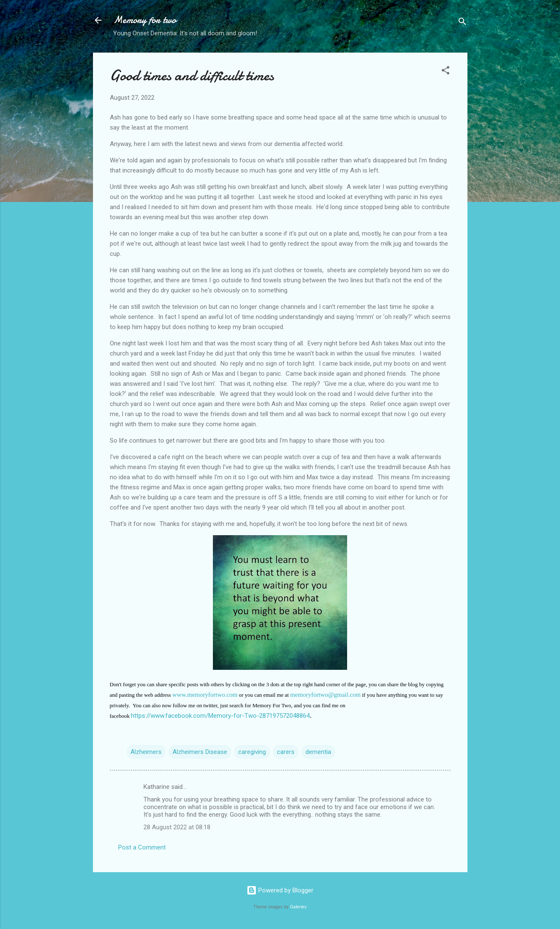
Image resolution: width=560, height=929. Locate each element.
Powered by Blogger (280, 890)
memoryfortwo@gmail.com (326, 695)
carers (286, 752)
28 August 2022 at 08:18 (177, 827)
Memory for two (145, 20)
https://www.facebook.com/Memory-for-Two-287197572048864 (220, 716)
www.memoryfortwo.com (205, 695)
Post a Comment (142, 847)
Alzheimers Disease (200, 752)
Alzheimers (146, 752)
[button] (446, 72)
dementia (318, 752)
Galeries (298, 907)
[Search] (462, 23)
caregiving (252, 752)
